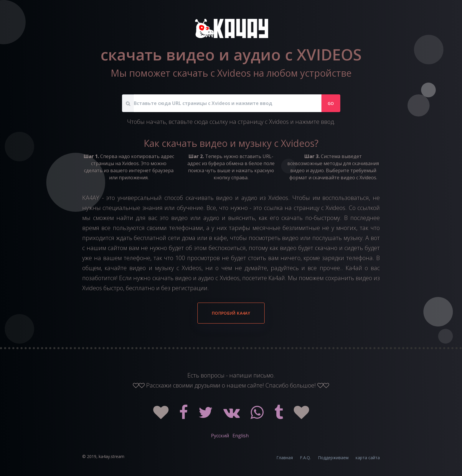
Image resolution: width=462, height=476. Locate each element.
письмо (263, 375)
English (241, 436)
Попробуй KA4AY (231, 313)
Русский (220, 436)
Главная (285, 458)
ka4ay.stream (112, 456)
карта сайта (368, 458)
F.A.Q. (305, 458)
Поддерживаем (333, 458)
